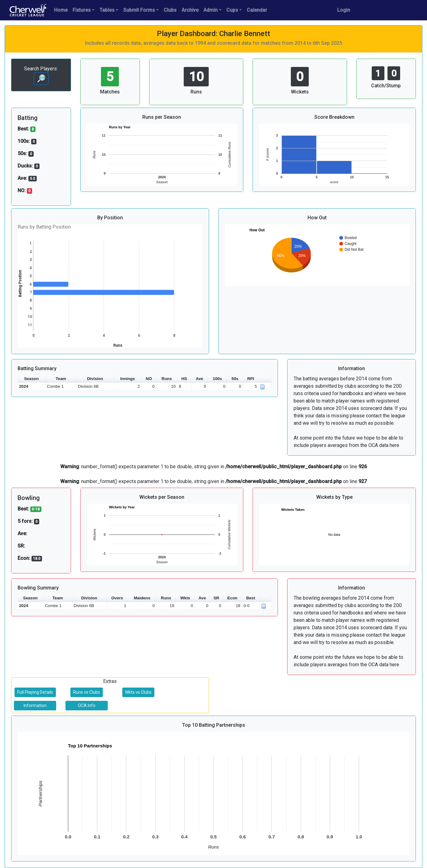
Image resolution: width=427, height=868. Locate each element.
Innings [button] (128, 379)
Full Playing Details (35, 692)
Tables (107, 10)
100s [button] (217, 379)
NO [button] (149, 379)
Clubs (170, 10)
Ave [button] (199, 379)
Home (61, 10)
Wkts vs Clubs (138, 692)
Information (35, 705)
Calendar (257, 10)
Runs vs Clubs (87, 692)
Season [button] (31, 379)
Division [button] (95, 379)
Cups (232, 10)
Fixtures (82, 10)
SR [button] (216, 598)
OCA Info (87, 705)
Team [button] (61, 379)
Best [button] (251, 598)
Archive (190, 10)
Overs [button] (117, 598)
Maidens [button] (142, 598)
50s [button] (235, 379)
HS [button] (184, 379)
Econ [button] (232, 598)
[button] (265, 379)
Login (344, 10)
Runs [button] (167, 379)
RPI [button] (251, 379)
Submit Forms (139, 10)
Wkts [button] (185, 598)
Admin (211, 10)
